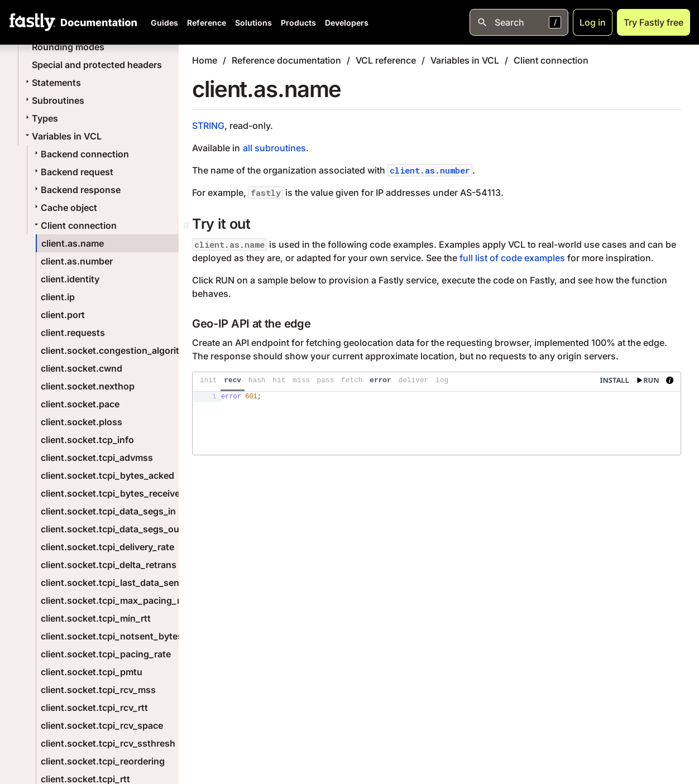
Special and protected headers (97, 65)
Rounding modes (68, 47)
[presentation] (437, 413)
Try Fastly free (653, 22)
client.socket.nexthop (88, 386)
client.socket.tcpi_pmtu (92, 672)
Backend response (76, 190)
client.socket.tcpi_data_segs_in (108, 511)
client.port (63, 315)
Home (205, 60)
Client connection (74, 225)
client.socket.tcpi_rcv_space (102, 725)
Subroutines (54, 100)
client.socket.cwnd (82, 368)
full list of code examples (512, 258)
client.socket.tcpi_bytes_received (113, 493)
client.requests (73, 333)
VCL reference (386, 60)
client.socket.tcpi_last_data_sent (112, 583)
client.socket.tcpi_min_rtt (96, 618)
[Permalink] (187, 226)
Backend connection (80, 154)
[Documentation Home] (97, 22)
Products (298, 23)
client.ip (58, 297)
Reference (207, 23)
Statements (52, 83)
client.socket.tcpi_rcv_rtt (94, 708)
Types (40, 118)
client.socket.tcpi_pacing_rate (106, 654)
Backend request (73, 172)
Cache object (64, 208)
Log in (593, 22)
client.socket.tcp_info (87, 440)
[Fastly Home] (32, 22)
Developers (347, 23)
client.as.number (77, 261)
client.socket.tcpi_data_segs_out (112, 529)
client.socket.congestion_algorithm (117, 350)
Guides (164, 23)
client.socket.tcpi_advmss (97, 458)
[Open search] (519, 22)
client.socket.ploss (82, 422)
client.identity (70, 279)
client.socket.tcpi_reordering (103, 761)
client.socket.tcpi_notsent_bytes (112, 636)
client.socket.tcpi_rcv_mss (98, 690)
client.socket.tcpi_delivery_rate (107, 547)
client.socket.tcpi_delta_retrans (109, 565)
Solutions (253, 23)
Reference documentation (286, 60)
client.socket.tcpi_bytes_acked (107, 475)
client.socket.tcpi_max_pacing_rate (117, 600)
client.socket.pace (80, 404)
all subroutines (274, 148)
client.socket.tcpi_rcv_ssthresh (108, 743)
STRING (208, 126)
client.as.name (73, 243)
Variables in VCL (62, 136)
